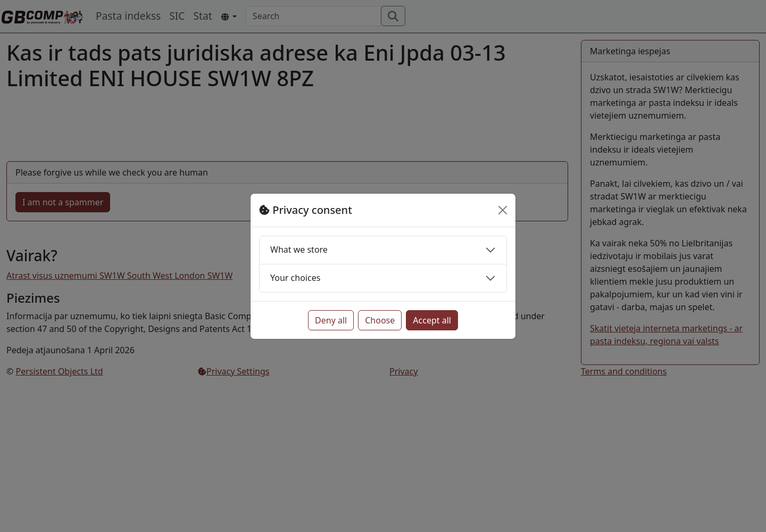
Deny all (331, 320)
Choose (380, 320)
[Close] (503, 210)
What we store (299, 250)
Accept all (432, 320)
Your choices (295, 278)
